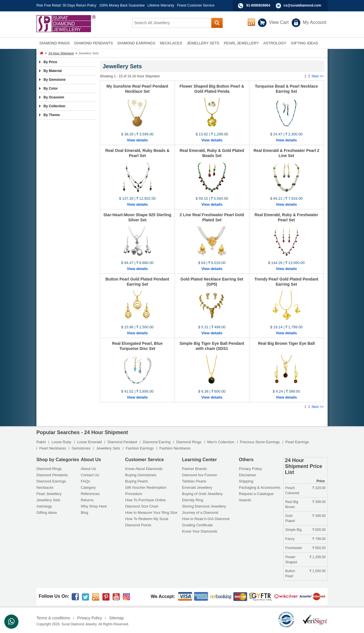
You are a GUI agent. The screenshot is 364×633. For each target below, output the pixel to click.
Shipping (246, 481)
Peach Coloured (292, 490)
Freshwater (294, 548)
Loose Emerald (89, 442)
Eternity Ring (193, 500)
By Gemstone (54, 80)
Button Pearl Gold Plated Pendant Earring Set (137, 282)
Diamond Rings (189, 442)
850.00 (319, 548)
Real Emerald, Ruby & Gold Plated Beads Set (212, 153)
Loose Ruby (61, 442)
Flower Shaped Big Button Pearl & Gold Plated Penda (212, 89)
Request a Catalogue (256, 494)
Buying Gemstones (141, 475)
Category (88, 487)
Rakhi (41, 442)
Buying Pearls (136, 481)
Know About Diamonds (144, 469)
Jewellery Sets (108, 448)
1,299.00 (318, 557)
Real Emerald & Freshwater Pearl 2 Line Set (286, 153)
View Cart (279, 22)
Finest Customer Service (196, 5)
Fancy (290, 539)
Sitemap (116, 618)
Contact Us (90, 475)
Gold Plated (290, 518)
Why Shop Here (94, 506)
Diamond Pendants (52, 475)
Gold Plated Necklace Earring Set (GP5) (212, 282)
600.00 (319, 530)
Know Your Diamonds (200, 531)
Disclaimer (248, 475)
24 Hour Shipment (61, 53)
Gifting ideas (47, 513)
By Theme (52, 115)
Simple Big (293, 530)
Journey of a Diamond (200, 513)
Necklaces (45, 487)
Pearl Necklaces (53, 448)
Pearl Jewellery (49, 494)
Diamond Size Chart (142, 506)
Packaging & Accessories (260, 487)
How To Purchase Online (145, 500)
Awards (245, 500)
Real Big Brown (292, 504)
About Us (88, 469)
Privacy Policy (250, 469)
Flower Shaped (291, 560)
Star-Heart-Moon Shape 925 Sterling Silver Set (137, 217)
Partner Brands (194, 469)
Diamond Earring (157, 442)
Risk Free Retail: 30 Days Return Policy (66, 5)
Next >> (318, 76)
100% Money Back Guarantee (122, 5)
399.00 (319, 502)
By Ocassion (54, 97)
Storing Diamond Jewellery (204, 506)
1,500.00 (318, 571)
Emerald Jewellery (197, 487)
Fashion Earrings (140, 448)
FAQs (85, 481)
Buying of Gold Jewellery (202, 494)
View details (137, 140)
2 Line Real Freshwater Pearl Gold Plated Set (212, 217)
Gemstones (81, 448)
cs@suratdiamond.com (302, 5)
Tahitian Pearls (194, 481)
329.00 (319, 488)
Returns (87, 500)
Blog (84, 513)
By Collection (54, 106)
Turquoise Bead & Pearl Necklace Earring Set (286, 89)
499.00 (319, 516)
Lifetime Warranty (161, 5)
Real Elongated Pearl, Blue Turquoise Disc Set (137, 346)
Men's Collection (221, 442)
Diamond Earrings (51, 481)
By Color (51, 88)
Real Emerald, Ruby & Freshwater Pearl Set (286, 217)
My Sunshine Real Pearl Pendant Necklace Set (137, 89)
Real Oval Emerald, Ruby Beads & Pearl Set (137, 153)
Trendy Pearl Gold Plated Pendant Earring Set (287, 282)
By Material (53, 71)
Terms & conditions (53, 618)
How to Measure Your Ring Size (151, 513)
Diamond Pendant (122, 442)
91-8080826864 (258, 5)
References (90, 494)
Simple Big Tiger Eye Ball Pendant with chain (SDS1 (212, 346)
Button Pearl (290, 574)
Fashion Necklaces (175, 448)
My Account (315, 22)
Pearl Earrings (297, 442)
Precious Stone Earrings (260, 442)
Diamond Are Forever (200, 475)
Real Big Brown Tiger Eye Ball (286, 343)
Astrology (44, 506)
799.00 (319, 539)
